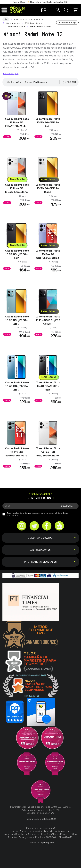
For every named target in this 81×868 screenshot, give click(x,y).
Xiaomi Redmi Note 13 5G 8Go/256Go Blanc (48, 188)
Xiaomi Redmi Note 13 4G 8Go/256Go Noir (48, 386)
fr (44, 10)
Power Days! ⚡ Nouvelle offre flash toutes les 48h (40, 2)
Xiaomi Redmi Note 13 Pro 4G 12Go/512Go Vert (17, 452)
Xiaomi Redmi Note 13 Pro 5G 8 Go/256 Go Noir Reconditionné (48, 322)
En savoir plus (11, 73)
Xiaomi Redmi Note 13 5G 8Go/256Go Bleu (17, 320)
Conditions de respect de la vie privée (37, 513)
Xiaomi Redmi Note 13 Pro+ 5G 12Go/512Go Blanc (17, 188)
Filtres (68, 82)
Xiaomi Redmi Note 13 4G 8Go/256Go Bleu (17, 386)
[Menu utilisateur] (54, 10)
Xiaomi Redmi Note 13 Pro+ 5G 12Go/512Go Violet (17, 122)
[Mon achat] (76, 10)
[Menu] (5, 10)
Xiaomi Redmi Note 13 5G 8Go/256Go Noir (48, 122)
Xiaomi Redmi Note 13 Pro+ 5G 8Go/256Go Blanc (48, 452)
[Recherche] (65, 10)
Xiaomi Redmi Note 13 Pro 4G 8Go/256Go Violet (48, 254)
